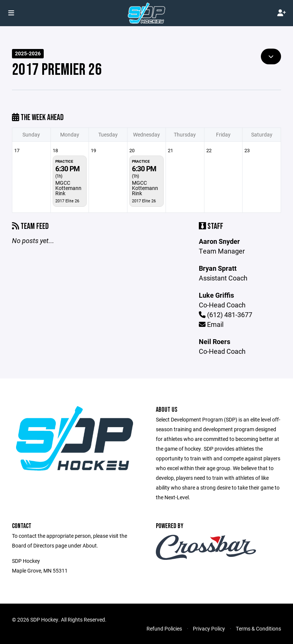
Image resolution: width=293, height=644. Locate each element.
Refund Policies (164, 628)
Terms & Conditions (258, 628)
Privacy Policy (209, 628)
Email (211, 324)
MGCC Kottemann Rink (68, 188)
